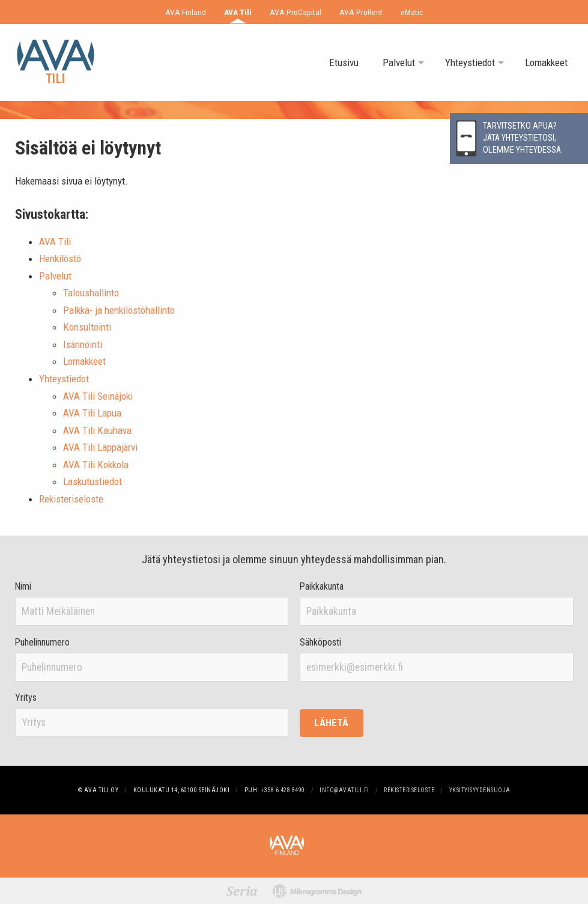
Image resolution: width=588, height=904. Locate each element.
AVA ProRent (361, 12)
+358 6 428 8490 (283, 790)
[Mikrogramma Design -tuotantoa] (318, 891)
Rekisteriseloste (71, 499)
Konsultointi (87, 327)
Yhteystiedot (470, 63)
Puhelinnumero (42, 643)
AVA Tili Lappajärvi (100, 447)
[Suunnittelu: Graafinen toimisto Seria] (242, 891)
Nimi (23, 587)
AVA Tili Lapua (92, 413)
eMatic (412, 12)
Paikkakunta (322, 587)
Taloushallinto (91, 293)
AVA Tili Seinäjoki (98, 396)
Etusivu (344, 63)
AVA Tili (238, 12)
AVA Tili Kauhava (97, 430)
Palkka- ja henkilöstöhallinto (119, 310)
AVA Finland (186, 12)
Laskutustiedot (92, 481)
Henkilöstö (60, 258)
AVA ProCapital (296, 12)
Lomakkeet (546, 63)
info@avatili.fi (344, 790)
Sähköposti (320, 643)
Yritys (26, 698)
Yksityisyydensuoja (480, 790)
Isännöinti (83, 344)
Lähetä (331, 723)
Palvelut (399, 63)
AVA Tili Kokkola (96, 465)
